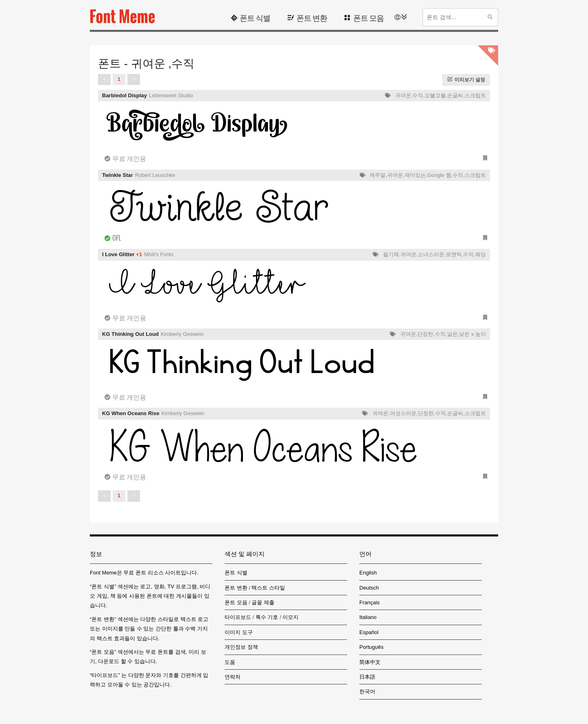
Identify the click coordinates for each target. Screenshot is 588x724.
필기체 (391, 254)
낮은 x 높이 (472, 334)
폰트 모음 (369, 17)
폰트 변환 (312, 17)
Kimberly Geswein (182, 334)
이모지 (291, 617)
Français (370, 602)
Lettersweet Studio (171, 95)
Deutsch (369, 588)
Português (371, 647)
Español (369, 632)
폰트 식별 (255, 17)
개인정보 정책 (241, 647)
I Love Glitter (118, 254)
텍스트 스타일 (268, 588)
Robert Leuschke (155, 175)
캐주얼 (378, 175)
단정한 (425, 334)
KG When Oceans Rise (131, 413)
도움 (230, 662)
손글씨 (455, 95)
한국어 (367, 692)
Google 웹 (439, 175)
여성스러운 (403, 413)
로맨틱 (454, 254)
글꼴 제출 (263, 602)
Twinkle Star (118, 175)
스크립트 (475, 95)
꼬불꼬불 (435, 95)
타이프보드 (238, 617)
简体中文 (370, 662)
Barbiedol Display (125, 95)
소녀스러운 (431, 254)
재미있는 (415, 175)
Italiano (368, 617)
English (368, 573)
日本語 (367, 677)
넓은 (452, 334)
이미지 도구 (239, 632)
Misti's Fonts (159, 254)
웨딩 (481, 254)
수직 (418, 95)
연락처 (233, 677)
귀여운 (403, 95)
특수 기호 (267, 617)
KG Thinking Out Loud (130, 334)
